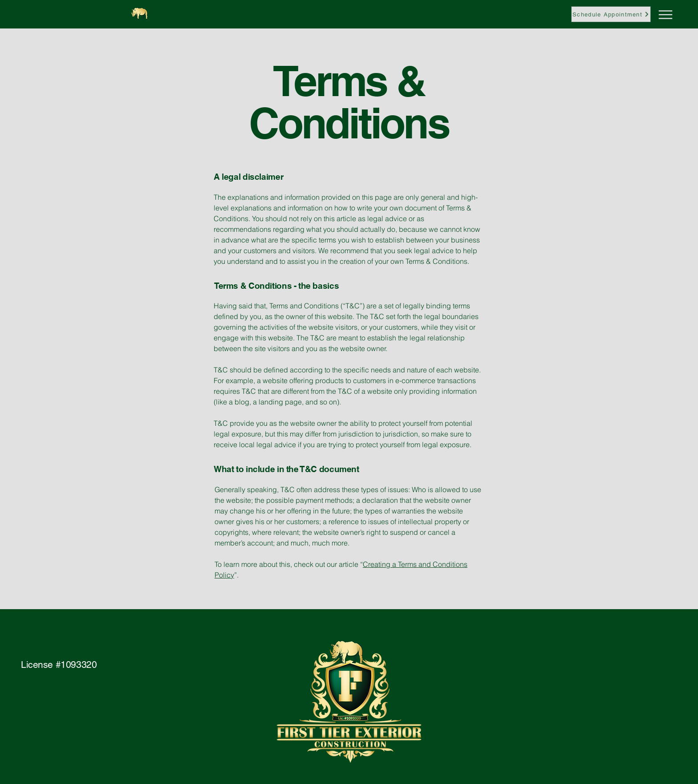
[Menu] (648, 14)
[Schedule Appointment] (611, 14)
